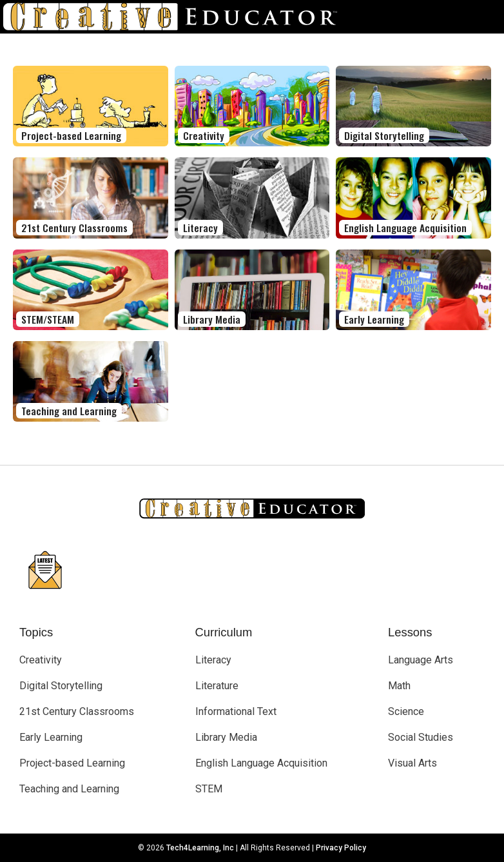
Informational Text (236, 711)
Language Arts (421, 660)
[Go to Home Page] (175, 17)
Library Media (226, 737)
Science (406, 711)
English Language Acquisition (261, 763)
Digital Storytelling (61, 686)
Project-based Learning (72, 763)
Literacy (213, 660)
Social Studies (421, 737)
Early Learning (51, 737)
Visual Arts (412, 763)
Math (399, 686)
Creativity (41, 660)
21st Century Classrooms (77, 711)
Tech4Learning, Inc (200, 848)
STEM (209, 789)
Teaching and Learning (69, 789)
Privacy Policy (341, 848)
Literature (217, 686)
